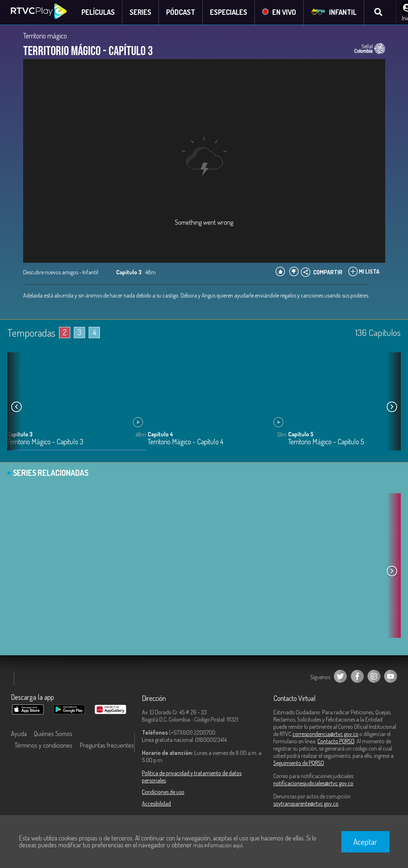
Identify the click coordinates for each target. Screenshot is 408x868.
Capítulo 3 (20, 436)
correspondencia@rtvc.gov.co (325, 735)
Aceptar (365, 842)
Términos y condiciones (43, 747)
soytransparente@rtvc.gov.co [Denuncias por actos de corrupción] (306, 805)
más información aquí (218, 845)
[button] (392, 408)
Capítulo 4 (160, 436)
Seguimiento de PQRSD (299, 764)
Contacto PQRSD (336, 743)
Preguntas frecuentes (107, 747)
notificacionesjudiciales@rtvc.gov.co (313, 785)
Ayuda (19, 735)
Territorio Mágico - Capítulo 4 (186, 443)
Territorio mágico (45, 37)
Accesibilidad (156, 805)
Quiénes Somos (53, 735)
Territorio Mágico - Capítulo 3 (45, 443)
